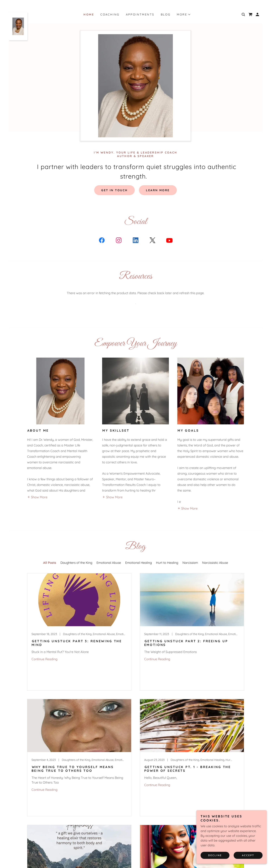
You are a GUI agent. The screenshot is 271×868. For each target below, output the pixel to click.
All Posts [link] (50, 563)
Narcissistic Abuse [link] (215, 563)
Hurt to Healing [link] (167, 563)
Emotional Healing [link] (138, 563)
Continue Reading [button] (44, 659)
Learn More (158, 190)
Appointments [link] (140, 14)
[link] (18, 14)
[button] (257, 14)
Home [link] (89, 14)
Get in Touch (114, 190)
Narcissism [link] (190, 563)
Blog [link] (166, 14)
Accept (248, 855)
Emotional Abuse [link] (109, 563)
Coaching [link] (110, 14)
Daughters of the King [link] (76, 563)
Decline (215, 855)
